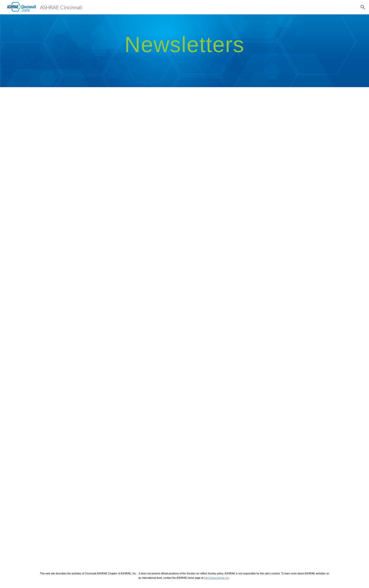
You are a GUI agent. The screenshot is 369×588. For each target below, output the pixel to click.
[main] (184, 44)
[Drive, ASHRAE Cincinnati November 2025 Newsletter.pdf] (109, 147)
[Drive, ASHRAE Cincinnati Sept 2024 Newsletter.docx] (260, 385)
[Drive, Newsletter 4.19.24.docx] (260, 504)
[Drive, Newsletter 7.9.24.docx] (109, 504)
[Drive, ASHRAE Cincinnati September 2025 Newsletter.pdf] (109, 266)
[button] (363, 7)
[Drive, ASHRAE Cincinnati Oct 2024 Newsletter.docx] (109, 385)
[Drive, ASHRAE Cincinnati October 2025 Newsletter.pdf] (260, 147)
